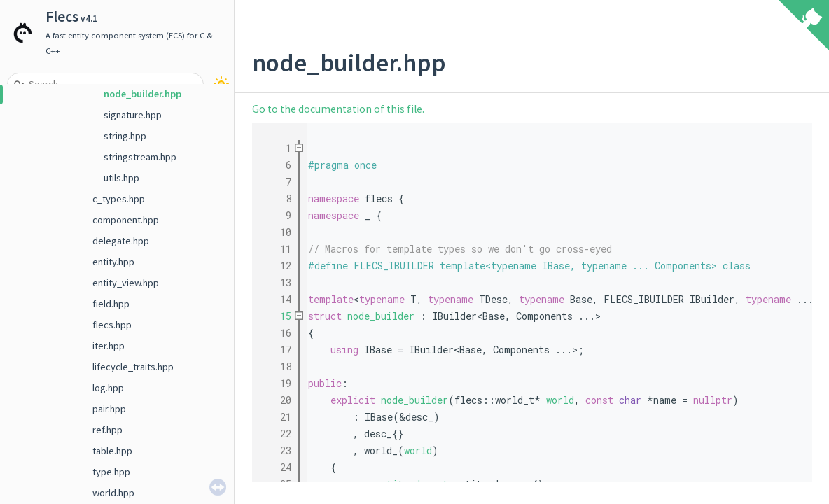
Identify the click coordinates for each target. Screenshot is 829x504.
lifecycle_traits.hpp (133, 367)
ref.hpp (107, 430)
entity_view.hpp (126, 283)
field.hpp (111, 304)
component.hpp (126, 220)
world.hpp (113, 493)
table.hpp (112, 451)
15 (277, 316)
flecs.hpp (112, 325)
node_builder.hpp (142, 94)
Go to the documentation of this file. (338, 109)
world (560, 400)
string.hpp (125, 136)
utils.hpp (121, 178)
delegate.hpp (121, 241)
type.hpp (111, 472)
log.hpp (108, 388)
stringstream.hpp (140, 157)
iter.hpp (109, 346)
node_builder (381, 316)
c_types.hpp (119, 199)
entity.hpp (113, 262)
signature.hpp (133, 115)
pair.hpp (109, 409)
